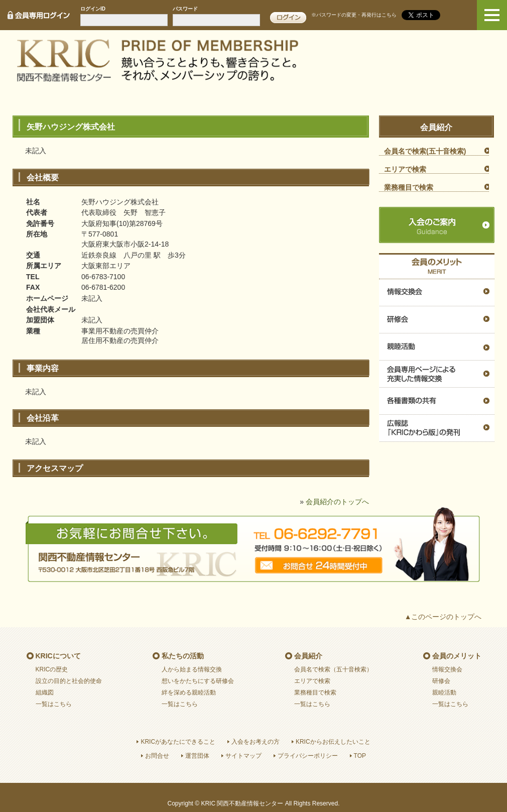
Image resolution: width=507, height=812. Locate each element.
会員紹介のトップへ (337, 502)
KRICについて (58, 656)
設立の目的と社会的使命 (69, 681)
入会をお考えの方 (256, 742)
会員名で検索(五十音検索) (425, 151)
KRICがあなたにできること (178, 742)
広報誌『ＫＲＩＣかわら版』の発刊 (437, 428)
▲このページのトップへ (443, 617)
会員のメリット (457, 656)
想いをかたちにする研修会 (198, 681)
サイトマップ (243, 756)
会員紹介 (308, 656)
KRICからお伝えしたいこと (333, 742)
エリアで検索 (405, 169)
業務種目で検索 (409, 187)
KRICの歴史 (52, 669)
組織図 (45, 692)
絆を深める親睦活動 (189, 692)
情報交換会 (437, 293)
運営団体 (197, 756)
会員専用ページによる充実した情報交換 (437, 374)
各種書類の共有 (437, 401)
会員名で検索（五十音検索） (333, 669)
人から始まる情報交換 (192, 669)
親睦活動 (437, 347)
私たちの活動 (183, 656)
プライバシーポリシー (308, 756)
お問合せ (157, 756)
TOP (360, 756)
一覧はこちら (54, 704)
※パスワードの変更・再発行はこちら (354, 15)
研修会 (437, 320)
